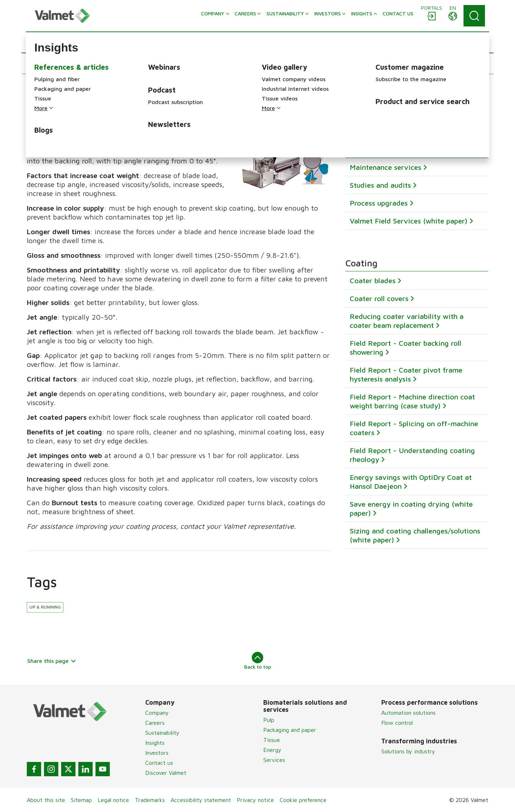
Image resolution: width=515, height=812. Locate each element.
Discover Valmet (166, 773)
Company (157, 713)
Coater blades (373, 280)
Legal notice (113, 800)
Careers (155, 723)
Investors (157, 753)
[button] (48, 63)
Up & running (45, 607)
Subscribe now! (375, 107)
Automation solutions (408, 713)
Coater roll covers (379, 298)
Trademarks (150, 800)
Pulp (269, 720)
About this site (46, 800)
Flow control (397, 723)
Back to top (258, 661)
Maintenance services (386, 167)
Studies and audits (380, 185)
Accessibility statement (201, 800)
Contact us (159, 763)
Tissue (272, 740)
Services (274, 760)
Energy (272, 750)
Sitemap (81, 800)
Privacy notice (255, 800)
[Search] (474, 16)
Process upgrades (379, 203)
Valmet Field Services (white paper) (409, 220)
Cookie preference (303, 800)
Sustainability (162, 733)
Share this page (52, 661)
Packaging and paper (290, 730)
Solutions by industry (408, 751)
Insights (155, 743)
